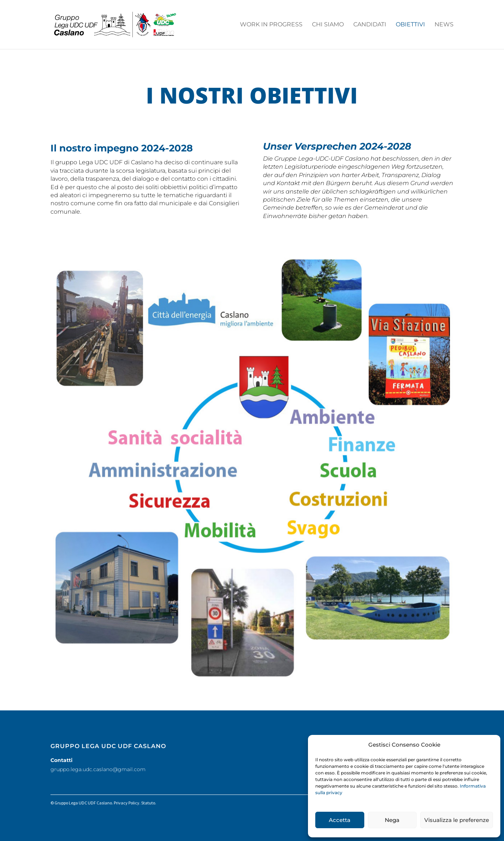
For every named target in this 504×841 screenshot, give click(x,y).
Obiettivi (410, 25)
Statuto (148, 803)
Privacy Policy (127, 803)
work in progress (271, 25)
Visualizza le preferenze (457, 820)
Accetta (340, 820)
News (444, 25)
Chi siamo (328, 25)
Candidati (370, 25)
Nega (392, 820)
